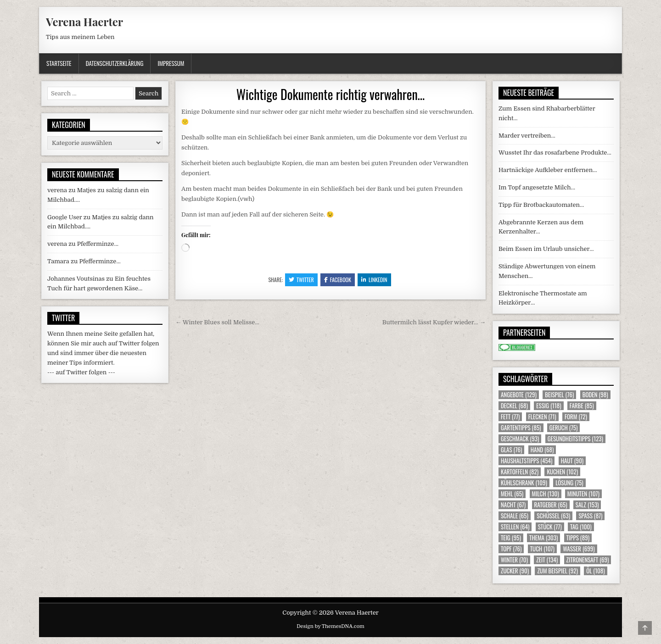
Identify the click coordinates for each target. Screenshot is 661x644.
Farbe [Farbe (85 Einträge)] (582, 406)
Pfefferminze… (98, 244)
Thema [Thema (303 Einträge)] (543, 538)
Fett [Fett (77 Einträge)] (510, 417)
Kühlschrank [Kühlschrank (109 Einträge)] (524, 483)
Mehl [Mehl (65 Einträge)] (512, 494)
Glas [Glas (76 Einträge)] (511, 450)
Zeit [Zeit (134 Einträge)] (547, 560)
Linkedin (374, 280)
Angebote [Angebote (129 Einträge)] (519, 395)
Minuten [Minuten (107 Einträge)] (583, 494)
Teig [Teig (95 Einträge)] (511, 538)
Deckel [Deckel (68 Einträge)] (514, 406)
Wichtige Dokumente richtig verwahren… (331, 94)
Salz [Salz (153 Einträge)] (587, 505)
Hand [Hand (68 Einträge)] (542, 450)
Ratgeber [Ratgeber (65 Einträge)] (551, 505)
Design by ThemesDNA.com (330, 626)
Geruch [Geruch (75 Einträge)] (563, 428)
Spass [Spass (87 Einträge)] (590, 516)
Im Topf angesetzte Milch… (537, 187)
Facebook (338, 280)
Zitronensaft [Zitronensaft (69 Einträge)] (588, 560)
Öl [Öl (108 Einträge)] (596, 571)
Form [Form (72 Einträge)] (576, 417)
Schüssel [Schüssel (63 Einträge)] (553, 516)
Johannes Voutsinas (76, 279)
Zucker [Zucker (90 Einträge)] (515, 571)
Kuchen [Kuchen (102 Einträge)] (562, 472)
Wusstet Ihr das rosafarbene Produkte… (555, 153)
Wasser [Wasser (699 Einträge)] (579, 549)
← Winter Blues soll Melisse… (217, 322)
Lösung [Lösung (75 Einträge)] (569, 483)
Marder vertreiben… (527, 136)
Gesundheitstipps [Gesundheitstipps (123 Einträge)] (575, 439)
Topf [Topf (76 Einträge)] (511, 549)
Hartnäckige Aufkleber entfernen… (548, 170)
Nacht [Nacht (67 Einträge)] (513, 505)
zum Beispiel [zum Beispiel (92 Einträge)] (557, 571)
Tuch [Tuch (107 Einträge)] (542, 549)
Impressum (171, 63)
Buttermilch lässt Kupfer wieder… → (434, 322)
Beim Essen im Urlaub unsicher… (546, 249)
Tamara (58, 261)
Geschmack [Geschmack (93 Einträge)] (520, 439)
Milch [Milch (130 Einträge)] (546, 494)
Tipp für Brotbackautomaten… (541, 205)
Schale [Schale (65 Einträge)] (515, 516)
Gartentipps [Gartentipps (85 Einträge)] (521, 428)
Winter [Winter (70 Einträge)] (514, 560)
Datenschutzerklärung (115, 63)
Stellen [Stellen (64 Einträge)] (515, 527)
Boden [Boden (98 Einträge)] (595, 395)
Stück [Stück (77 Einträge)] (550, 527)
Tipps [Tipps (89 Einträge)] (578, 538)
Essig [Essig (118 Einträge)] (549, 406)
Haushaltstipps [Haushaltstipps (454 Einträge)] (527, 461)
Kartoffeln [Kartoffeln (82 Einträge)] (520, 472)
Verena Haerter (84, 22)
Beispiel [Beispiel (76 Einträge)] (559, 395)
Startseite (59, 63)
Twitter (301, 280)
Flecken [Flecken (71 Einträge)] (542, 417)
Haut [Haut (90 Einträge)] (572, 461)
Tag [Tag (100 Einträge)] (581, 527)
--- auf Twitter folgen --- (81, 372)
